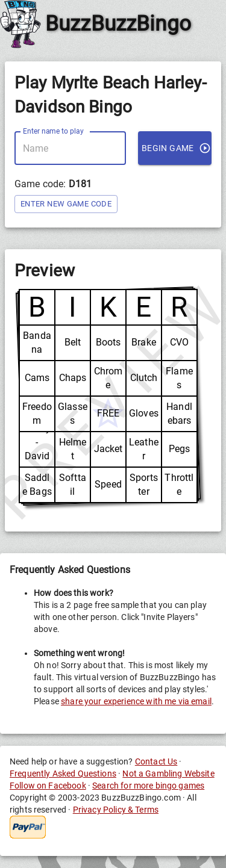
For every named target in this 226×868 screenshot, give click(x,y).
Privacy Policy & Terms (116, 810)
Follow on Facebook (48, 786)
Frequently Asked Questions (63, 773)
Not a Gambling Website (168, 773)
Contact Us (156, 761)
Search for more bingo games (148, 786)
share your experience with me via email (136, 701)
